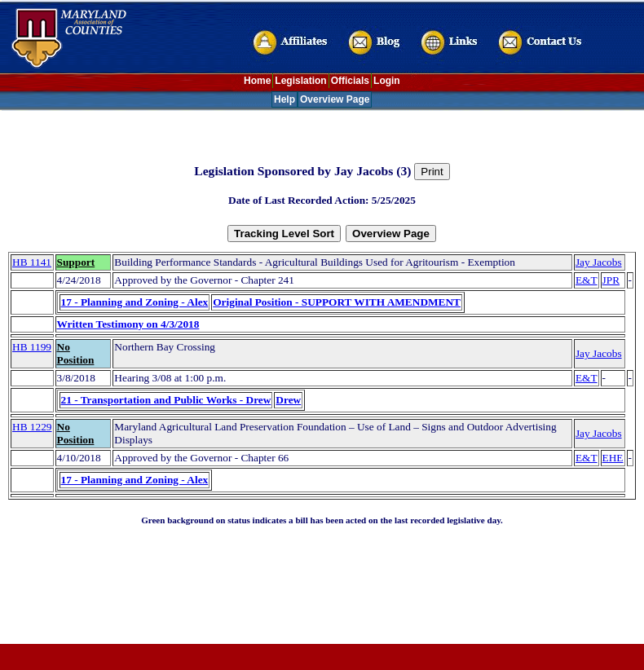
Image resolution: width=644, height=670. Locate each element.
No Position (76, 353)
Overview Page (335, 99)
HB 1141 (32, 262)
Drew (288, 400)
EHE (613, 458)
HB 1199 (32, 347)
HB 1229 (32, 427)
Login (387, 81)
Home (257, 81)
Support (76, 262)
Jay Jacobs (599, 262)
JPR (611, 280)
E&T (587, 280)
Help (285, 99)
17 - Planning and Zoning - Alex (135, 302)
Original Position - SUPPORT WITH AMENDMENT (337, 302)
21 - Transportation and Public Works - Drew (166, 400)
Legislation (300, 81)
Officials (350, 81)
